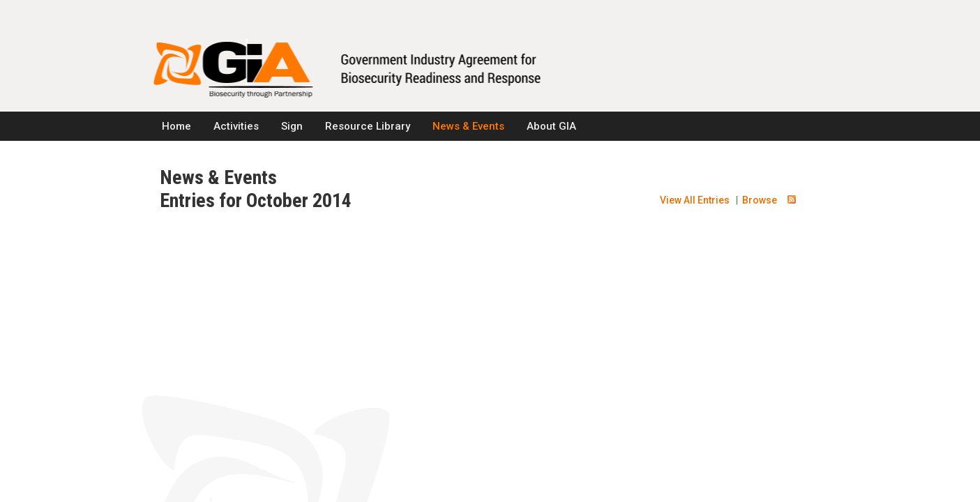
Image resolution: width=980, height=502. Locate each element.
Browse (760, 200)
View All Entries (695, 200)
